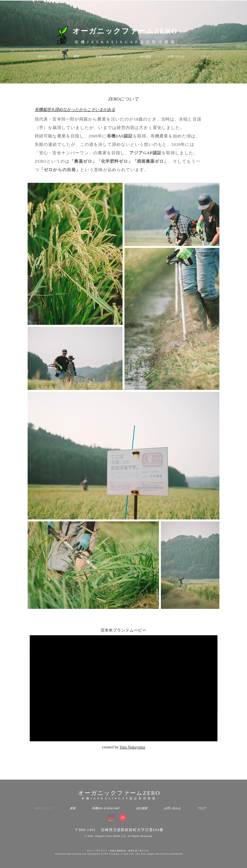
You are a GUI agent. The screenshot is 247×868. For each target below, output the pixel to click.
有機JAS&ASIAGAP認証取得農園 (126, 42)
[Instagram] (112, 818)
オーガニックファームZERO (125, 31)
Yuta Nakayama (132, 747)
